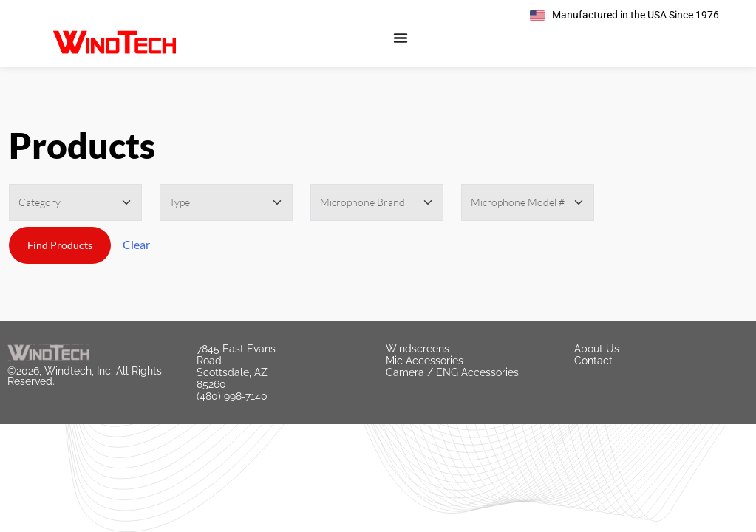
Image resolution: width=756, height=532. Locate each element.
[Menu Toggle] (401, 38)
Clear (136, 244)
